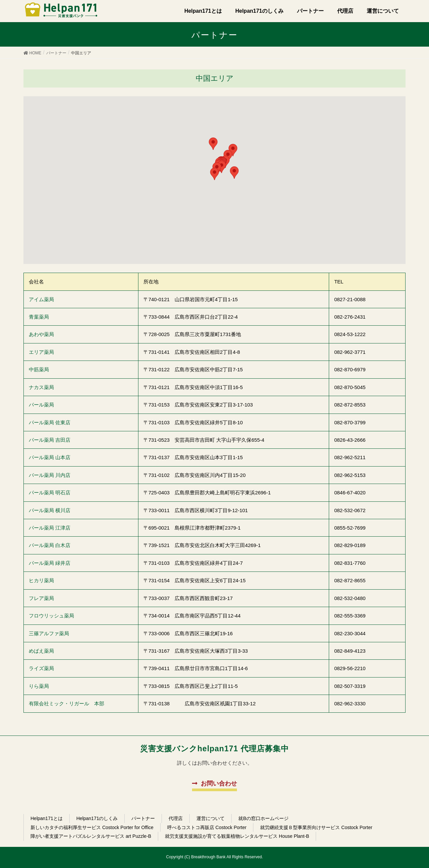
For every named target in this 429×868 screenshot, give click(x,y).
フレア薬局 (41, 598)
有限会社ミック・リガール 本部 (67, 703)
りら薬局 (39, 686)
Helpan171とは (47, 818)
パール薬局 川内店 (50, 475)
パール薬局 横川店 (50, 510)
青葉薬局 (39, 317)
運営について (210, 818)
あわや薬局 (41, 334)
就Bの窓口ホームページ (263, 818)
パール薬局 (41, 405)
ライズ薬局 (41, 668)
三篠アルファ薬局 (49, 633)
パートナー (143, 818)
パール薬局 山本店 (50, 457)
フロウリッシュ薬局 (51, 616)
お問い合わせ (219, 783)
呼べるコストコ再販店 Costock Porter (207, 827)
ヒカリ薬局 (41, 580)
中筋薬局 (39, 369)
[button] (214, 174)
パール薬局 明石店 (50, 493)
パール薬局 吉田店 (50, 440)
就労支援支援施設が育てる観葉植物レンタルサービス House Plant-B (237, 836)
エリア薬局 (41, 352)
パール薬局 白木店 (50, 545)
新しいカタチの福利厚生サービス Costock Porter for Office (92, 827)
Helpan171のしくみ (97, 818)
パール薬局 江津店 (50, 528)
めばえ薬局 (41, 651)
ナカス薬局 (41, 387)
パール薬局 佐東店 (50, 422)
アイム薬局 (41, 299)
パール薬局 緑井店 (50, 563)
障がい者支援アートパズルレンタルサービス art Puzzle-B (91, 836)
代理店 (176, 818)
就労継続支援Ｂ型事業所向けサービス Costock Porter (316, 827)
